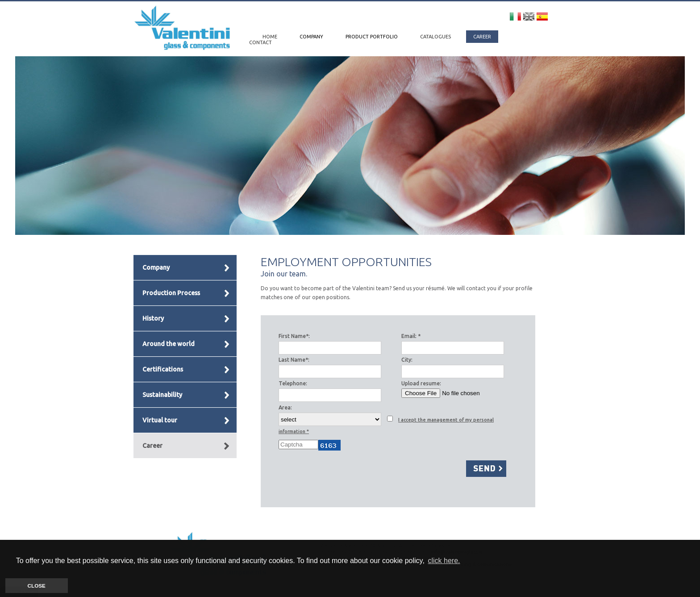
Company (156, 267)
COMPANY (312, 37)
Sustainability (162, 395)
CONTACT (260, 42)
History (153, 318)
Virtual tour (160, 420)
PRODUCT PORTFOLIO (372, 37)
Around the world (169, 344)
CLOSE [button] (37, 586)
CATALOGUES (436, 37)
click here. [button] (444, 561)
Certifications (163, 369)
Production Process (171, 293)
